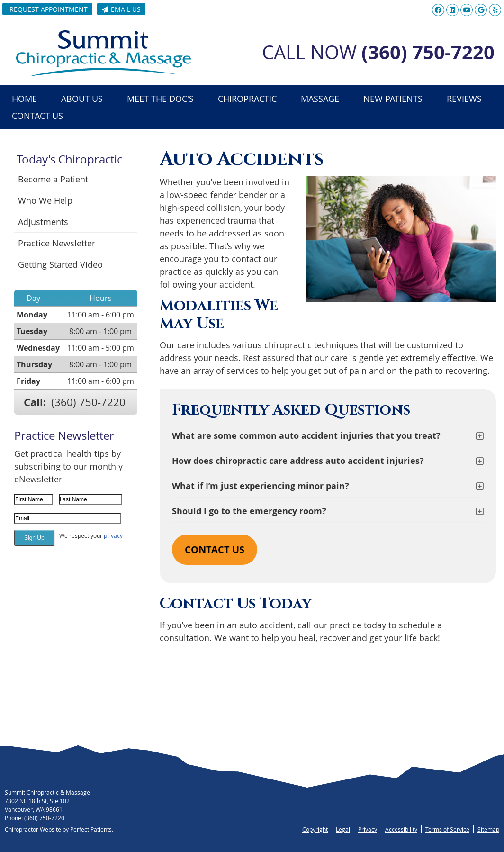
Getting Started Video (60, 264)
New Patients (393, 99)
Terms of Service (447, 829)
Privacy (368, 829)
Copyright (315, 829)
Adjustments (43, 222)
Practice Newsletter (57, 243)
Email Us (121, 9)
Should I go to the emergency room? (249, 511)
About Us (82, 99)
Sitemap (488, 829)
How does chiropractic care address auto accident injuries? (298, 461)
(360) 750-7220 (88, 402)
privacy (113, 535)
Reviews (464, 99)
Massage (320, 99)
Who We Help (45, 200)
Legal (343, 829)
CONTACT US (215, 549)
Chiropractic (247, 99)
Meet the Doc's (160, 99)
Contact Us (37, 116)
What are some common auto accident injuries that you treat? (306, 436)
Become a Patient (53, 179)
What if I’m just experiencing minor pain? (261, 486)
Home (24, 99)
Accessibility (401, 829)
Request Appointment (49, 9)
